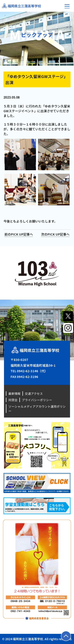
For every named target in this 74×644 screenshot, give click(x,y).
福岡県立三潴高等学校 (24, 6)
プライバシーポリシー (37, 400)
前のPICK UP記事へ (19, 234)
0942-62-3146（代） (32, 371)
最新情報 (14, 393)
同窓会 (13, 400)
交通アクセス (34, 393)
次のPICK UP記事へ (55, 234)
